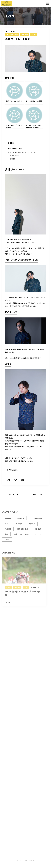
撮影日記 (25, 35)
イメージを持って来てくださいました (23, 152)
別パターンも (14, 156)
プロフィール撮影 (12, 35)
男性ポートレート (15, 149)
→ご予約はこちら (11, 470)
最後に (12, 159)
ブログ (33, 35)
